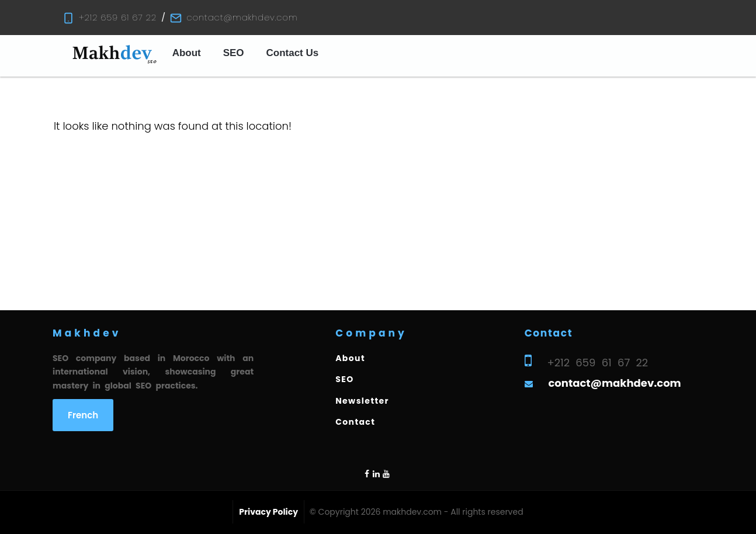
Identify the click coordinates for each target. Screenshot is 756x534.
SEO (234, 53)
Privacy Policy (268, 512)
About (187, 53)
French (83, 415)
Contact (355, 422)
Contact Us (293, 53)
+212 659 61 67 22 (118, 17)
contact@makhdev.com (242, 17)
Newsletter (362, 401)
